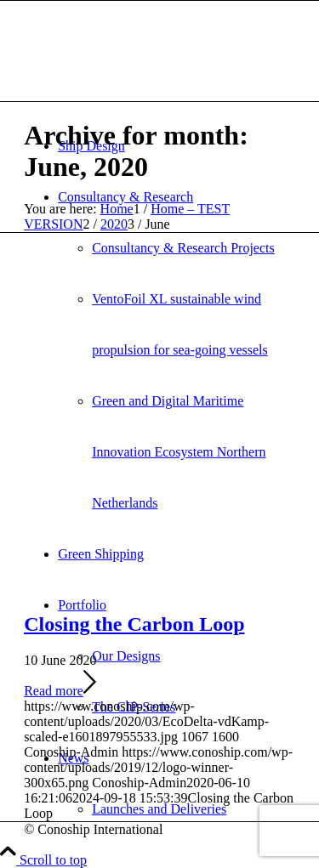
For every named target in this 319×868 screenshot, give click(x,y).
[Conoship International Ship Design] (151, 81)
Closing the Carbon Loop (134, 624)
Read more (60, 691)
